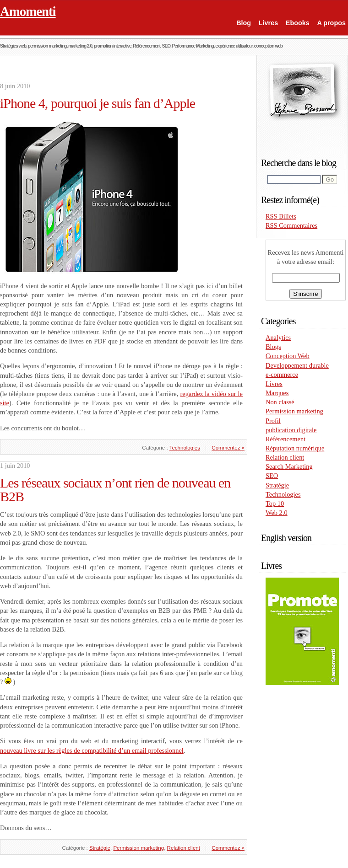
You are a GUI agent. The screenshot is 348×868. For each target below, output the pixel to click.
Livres (268, 23)
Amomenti (28, 11)
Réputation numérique (295, 448)
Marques (277, 393)
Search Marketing (289, 466)
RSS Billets (281, 216)
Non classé (280, 402)
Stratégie (100, 848)
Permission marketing (139, 848)
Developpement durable (297, 365)
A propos (331, 23)
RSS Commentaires (291, 225)
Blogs (273, 347)
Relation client (184, 848)
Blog (244, 23)
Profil (273, 421)
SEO (272, 476)
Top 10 (275, 504)
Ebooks (298, 23)
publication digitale (291, 430)
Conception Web (288, 356)
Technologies (185, 448)
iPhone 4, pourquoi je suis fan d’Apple (98, 103)
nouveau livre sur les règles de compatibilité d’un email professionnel (92, 750)
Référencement (285, 439)
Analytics (278, 338)
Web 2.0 (277, 513)
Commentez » (228, 448)
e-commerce (282, 375)
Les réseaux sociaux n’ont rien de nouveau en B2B (115, 490)
